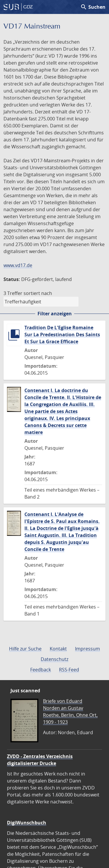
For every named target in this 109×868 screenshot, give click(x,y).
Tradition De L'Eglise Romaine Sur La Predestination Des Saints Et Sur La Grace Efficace (62, 335)
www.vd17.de (18, 265)
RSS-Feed (69, 670)
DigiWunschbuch (27, 823)
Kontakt (58, 649)
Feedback (41, 670)
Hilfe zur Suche (25, 649)
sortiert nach (38, 293)
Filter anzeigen (55, 314)
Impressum (87, 649)
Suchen (93, 7)
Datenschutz (54, 659)
